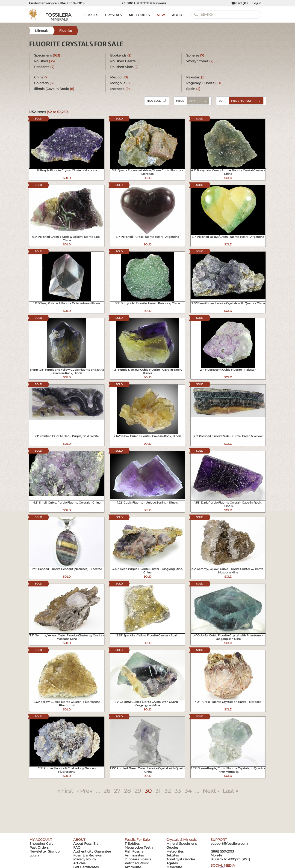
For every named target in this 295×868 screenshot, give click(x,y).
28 (127, 791)
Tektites (173, 855)
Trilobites (132, 844)
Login (257, 3)
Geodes (172, 847)
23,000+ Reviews (144, 3)
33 (178, 791)
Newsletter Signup (44, 851)
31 (158, 791)
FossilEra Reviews (87, 855)
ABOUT (178, 15)
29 (138, 791)
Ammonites (134, 855)
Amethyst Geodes (181, 859)
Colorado (44, 83)
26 (107, 791)
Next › (211, 791)
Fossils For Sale (137, 840)
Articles (79, 863)
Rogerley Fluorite (204, 83)
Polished (44, 61)
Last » (230, 791)
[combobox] (245, 101)
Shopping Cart (41, 844)
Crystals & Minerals (181, 840)
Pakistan (195, 77)
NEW (161, 15)
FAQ (77, 847)
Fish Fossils (134, 851)
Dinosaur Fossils (138, 859)
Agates (172, 863)
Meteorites (175, 851)
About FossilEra (86, 844)
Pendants (44, 67)
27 (117, 791)
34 (188, 791)
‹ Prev (85, 791)
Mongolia (120, 83)
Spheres (195, 55)
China (42, 77)
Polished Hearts (125, 61)
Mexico (119, 77)
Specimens (47, 55)
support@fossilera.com (229, 844)
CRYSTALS (114, 15)
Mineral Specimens (182, 844)
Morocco (120, 89)
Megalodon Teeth (139, 847)
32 (168, 791)
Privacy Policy (85, 859)
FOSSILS (91, 15)
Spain (193, 89)
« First (65, 791)
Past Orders (39, 847)
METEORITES (139, 15)
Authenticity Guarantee (92, 851)
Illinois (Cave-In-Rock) (54, 89)
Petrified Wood (137, 863)
